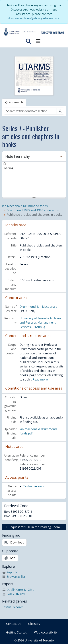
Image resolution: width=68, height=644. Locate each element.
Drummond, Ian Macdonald (38, 307)
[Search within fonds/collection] (30, 111)
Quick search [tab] (14, 102)
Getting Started (17, 632)
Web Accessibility (46, 632)
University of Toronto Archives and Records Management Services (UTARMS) (40, 323)
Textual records (34, 486)
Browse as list (14, 577)
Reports (10, 572)
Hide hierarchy (17, 156)
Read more (40, 379)
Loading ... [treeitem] (9, 168)
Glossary (34, 624)
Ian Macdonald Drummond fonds (25, 206)
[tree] (34, 180)
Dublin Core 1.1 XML (18, 590)
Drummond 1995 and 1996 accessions (33, 210)
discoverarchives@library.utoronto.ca (34, 18)
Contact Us (14, 624)
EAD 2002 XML (14, 594)
